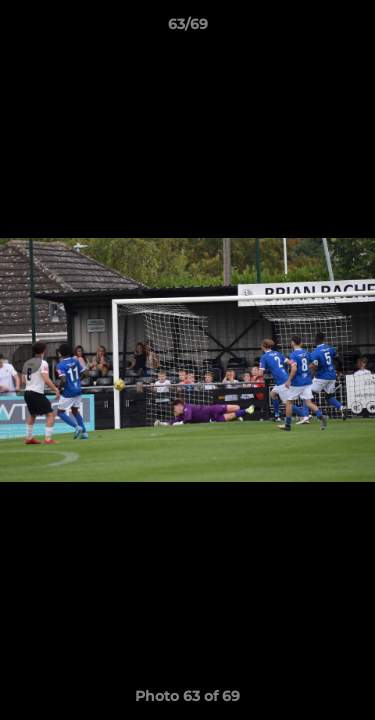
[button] (351, 29)
